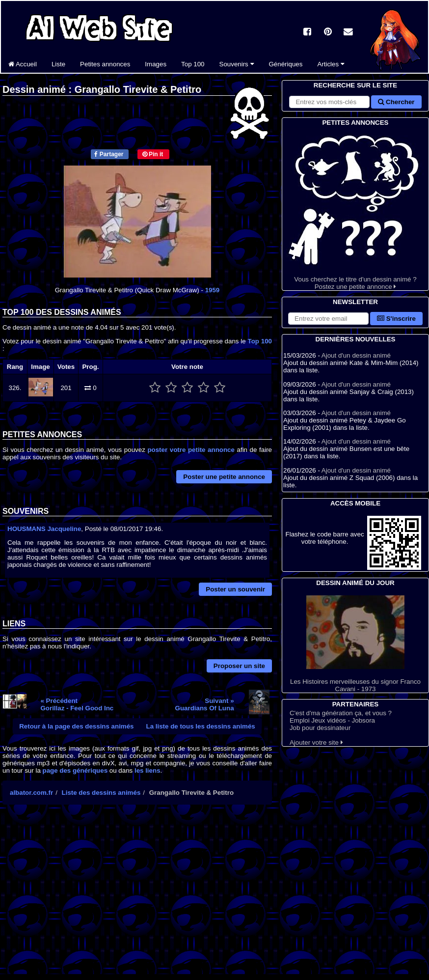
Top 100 (193, 64)
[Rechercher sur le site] (329, 102)
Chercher (396, 102)
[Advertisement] (137, 898)
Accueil (23, 64)
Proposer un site (239, 666)
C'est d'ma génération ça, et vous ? (341, 713)
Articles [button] (331, 64)
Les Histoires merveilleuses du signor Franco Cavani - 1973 (355, 644)
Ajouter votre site (316, 742)
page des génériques (75, 770)
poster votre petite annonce (191, 450)
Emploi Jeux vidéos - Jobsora (332, 720)
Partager (109, 154)
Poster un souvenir (235, 589)
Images (156, 64)
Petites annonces (105, 64)
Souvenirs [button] (237, 64)
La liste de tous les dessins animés (201, 726)
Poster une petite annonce (224, 477)
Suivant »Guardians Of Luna (205, 704)
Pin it (153, 154)
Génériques (286, 64)
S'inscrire (396, 319)
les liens (147, 770)
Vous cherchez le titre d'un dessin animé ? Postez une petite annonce (355, 209)
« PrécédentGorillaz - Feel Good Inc (77, 704)
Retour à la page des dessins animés (76, 726)
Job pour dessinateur (320, 728)
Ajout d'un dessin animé (356, 355)
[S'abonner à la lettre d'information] (328, 319)
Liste (58, 64)
